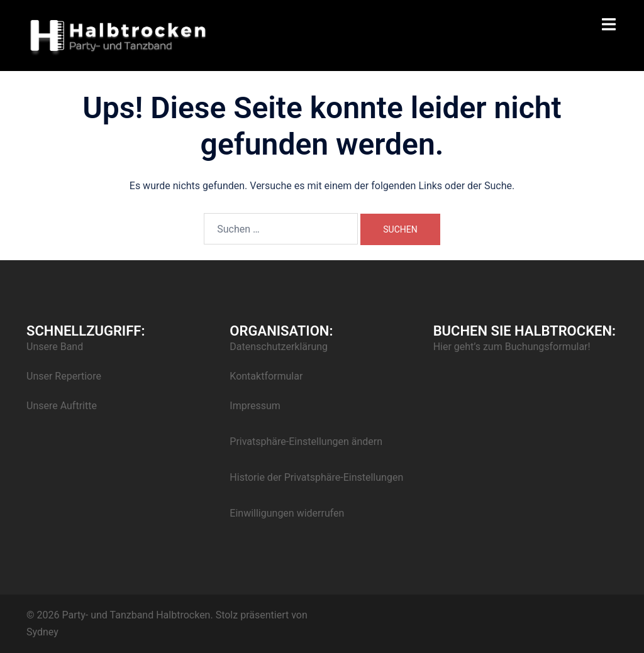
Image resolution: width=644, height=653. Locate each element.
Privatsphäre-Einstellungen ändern (306, 442)
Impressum (255, 406)
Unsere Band (55, 347)
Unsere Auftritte (62, 406)
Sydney (42, 632)
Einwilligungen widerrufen (287, 513)
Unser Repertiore (64, 376)
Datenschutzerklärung (279, 347)
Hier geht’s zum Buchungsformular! (512, 347)
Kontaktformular (266, 376)
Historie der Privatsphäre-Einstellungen (316, 477)
